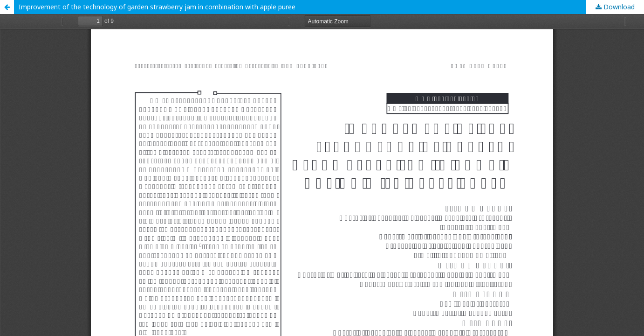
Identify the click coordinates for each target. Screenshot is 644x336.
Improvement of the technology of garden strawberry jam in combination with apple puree (157, 7)
